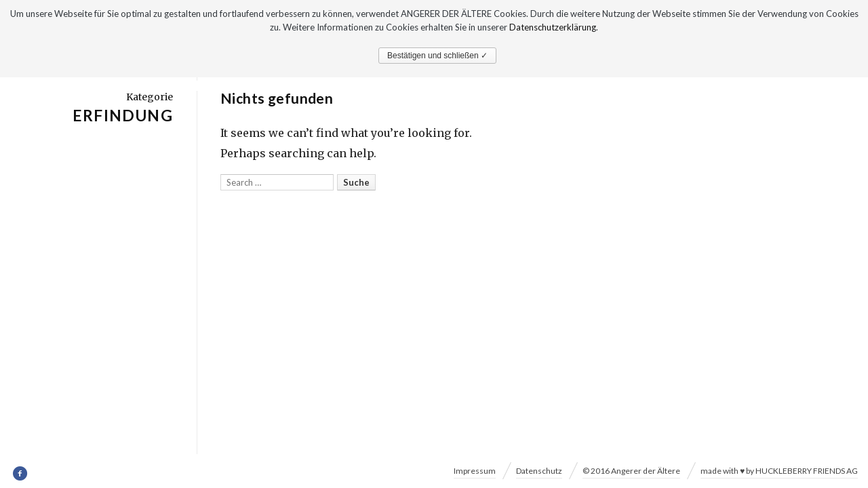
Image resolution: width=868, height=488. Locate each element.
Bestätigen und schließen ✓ (437, 56)
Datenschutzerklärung (553, 27)
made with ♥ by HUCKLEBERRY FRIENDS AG (779, 471)
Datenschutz (539, 471)
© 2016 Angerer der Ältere (631, 471)
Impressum (475, 471)
